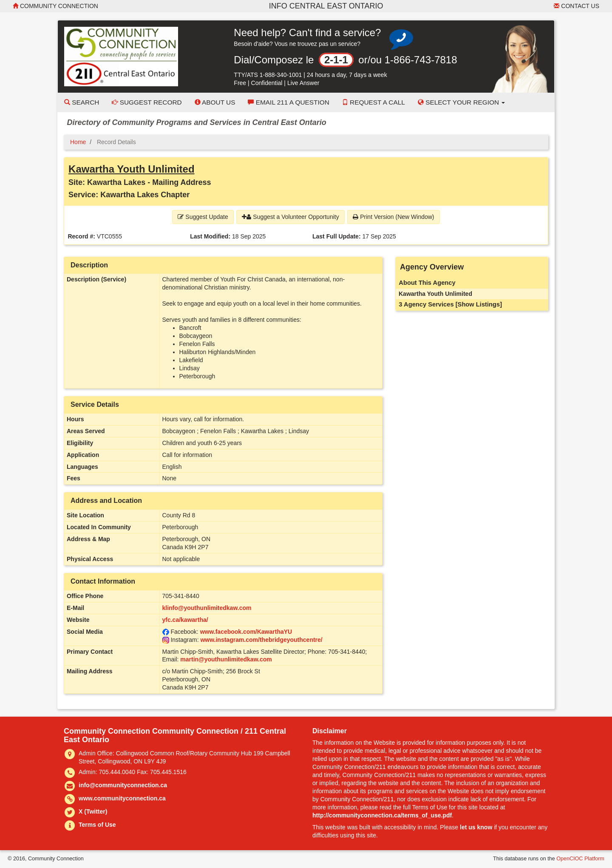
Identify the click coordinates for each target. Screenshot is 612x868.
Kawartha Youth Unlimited (131, 169)
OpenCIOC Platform (580, 859)
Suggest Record (147, 102)
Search (82, 102)
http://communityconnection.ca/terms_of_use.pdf (382, 815)
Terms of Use (97, 825)
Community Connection (55, 6)
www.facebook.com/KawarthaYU (246, 632)
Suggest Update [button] (203, 217)
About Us (215, 102)
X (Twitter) (93, 811)
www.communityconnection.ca (122, 798)
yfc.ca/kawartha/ (185, 620)
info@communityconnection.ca (123, 785)
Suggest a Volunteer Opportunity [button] (290, 217)
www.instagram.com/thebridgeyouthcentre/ (261, 640)
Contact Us (577, 6)
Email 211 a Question (288, 102)
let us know (476, 827)
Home (78, 142)
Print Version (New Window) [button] (393, 217)
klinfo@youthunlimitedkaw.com (207, 608)
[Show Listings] (479, 304)
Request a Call (374, 102)
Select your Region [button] (462, 102)
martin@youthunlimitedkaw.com (226, 659)
